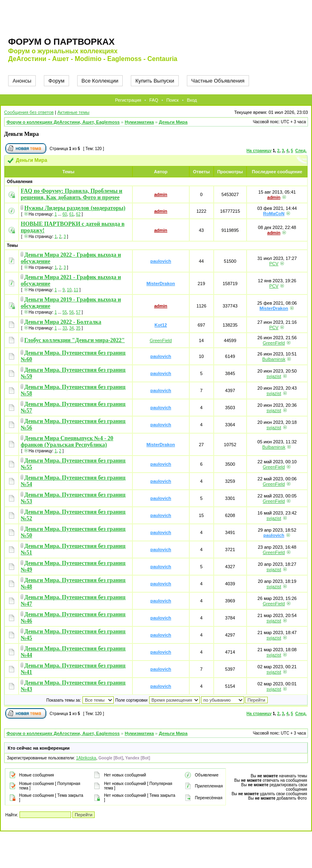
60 (65, 214)
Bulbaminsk (274, 359)
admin (160, 194)
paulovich (161, 261)
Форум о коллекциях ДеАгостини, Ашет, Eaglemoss (63, 122)
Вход (192, 100)
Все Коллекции (100, 81)
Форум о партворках (61, 42)
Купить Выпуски (155, 81)
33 (65, 328)
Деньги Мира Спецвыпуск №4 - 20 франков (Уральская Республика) (67, 442)
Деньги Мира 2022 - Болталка (63, 322)
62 (78, 214)
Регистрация (128, 100)
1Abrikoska (86, 758)
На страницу (259, 151)
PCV (274, 264)
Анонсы (22, 81)
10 (69, 290)
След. (301, 151)
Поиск (172, 100)
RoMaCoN (274, 214)
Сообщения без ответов (29, 112)
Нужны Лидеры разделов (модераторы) (75, 208)
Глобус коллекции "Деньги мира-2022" (75, 340)
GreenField (160, 340)
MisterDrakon (160, 284)
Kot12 (161, 325)
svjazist (274, 376)
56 (71, 312)
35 (78, 328)
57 (78, 312)
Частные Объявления (218, 81)
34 (71, 328)
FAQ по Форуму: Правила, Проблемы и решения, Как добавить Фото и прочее (71, 194)
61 (71, 214)
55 (65, 312)
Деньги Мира (173, 122)
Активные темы (73, 112)
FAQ (154, 100)
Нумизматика (139, 122)
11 (76, 290)
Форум (56, 81)
